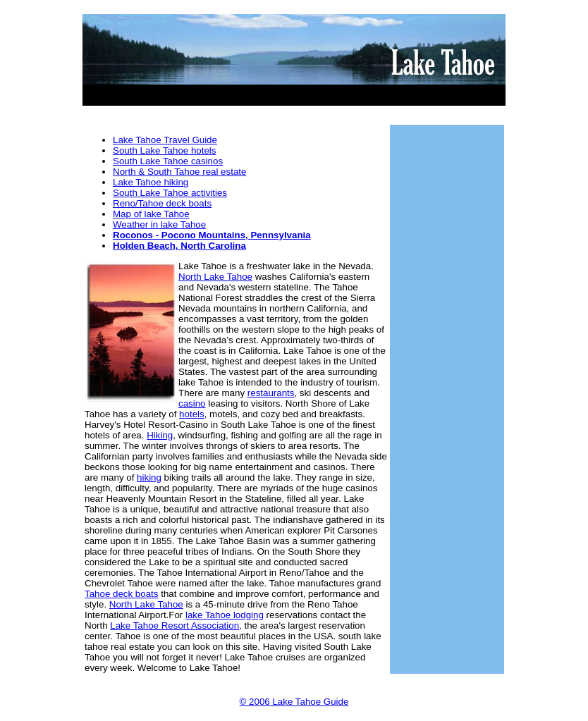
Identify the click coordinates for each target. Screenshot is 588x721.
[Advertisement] (294, 90)
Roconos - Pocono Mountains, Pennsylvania (212, 235)
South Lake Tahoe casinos (168, 161)
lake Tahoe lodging (225, 615)
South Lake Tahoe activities (170, 193)
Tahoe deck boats (121, 594)
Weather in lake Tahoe (159, 224)
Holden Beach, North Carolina (179, 246)
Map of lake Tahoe (151, 214)
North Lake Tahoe (215, 277)
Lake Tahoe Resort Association (174, 626)
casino (192, 403)
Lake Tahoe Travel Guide (165, 140)
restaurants (271, 393)
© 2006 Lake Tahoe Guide (294, 702)
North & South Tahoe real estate (179, 172)
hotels (192, 414)
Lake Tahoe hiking (151, 182)
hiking (149, 477)
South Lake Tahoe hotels (164, 150)
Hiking (160, 435)
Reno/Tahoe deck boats (162, 203)
